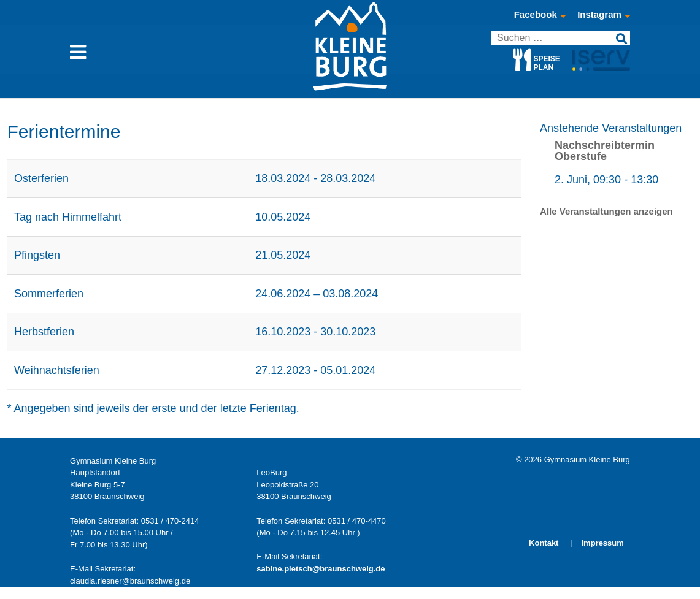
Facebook (540, 15)
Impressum (602, 543)
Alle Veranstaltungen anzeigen (606, 211)
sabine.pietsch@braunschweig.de (321, 569)
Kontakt (544, 543)
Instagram (604, 15)
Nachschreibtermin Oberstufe (605, 151)
